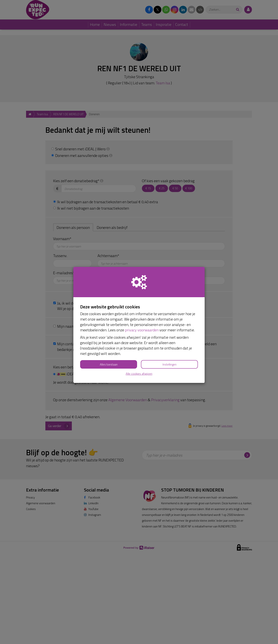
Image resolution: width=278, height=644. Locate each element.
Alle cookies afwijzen (139, 374)
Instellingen (170, 364)
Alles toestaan (109, 364)
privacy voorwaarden (142, 330)
